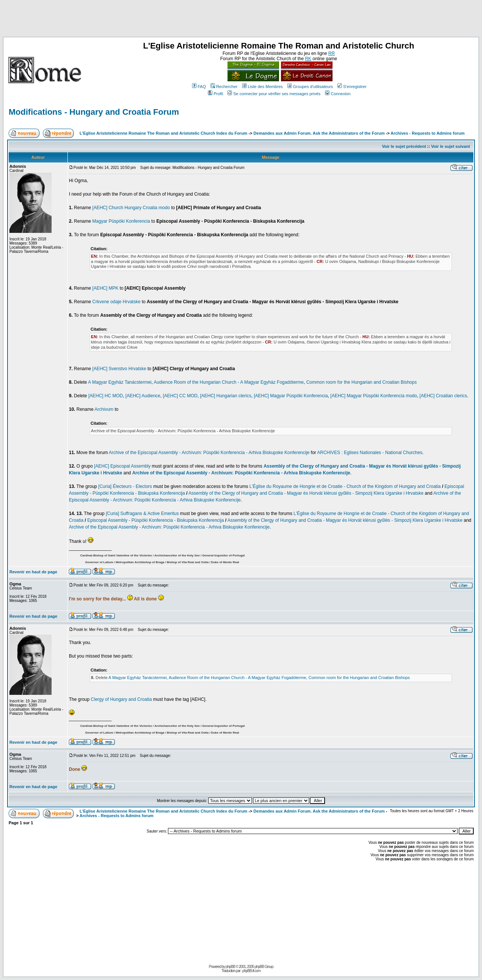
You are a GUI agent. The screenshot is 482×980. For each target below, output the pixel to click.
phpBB (230, 967)
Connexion (338, 94)
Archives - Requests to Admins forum (427, 133)
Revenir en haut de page (33, 572)
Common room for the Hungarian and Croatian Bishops (361, 382)
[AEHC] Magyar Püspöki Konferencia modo (374, 396)
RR (332, 53)
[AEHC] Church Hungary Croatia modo (131, 208)
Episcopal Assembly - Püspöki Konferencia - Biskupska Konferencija (156, 520)
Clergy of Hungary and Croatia (121, 699)
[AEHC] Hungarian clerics (226, 396)
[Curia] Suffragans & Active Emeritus (142, 514)
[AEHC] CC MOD (180, 396)
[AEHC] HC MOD (105, 396)
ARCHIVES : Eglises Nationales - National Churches (370, 453)
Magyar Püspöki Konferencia (121, 221)
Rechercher (224, 87)
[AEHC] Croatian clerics (443, 396)
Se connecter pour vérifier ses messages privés (274, 94)
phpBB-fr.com (251, 971)
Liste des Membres (262, 87)
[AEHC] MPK (105, 288)
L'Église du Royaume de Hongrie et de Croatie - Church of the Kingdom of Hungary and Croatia (345, 486)
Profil (215, 94)
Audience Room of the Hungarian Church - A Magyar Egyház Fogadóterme (229, 382)
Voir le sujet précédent (404, 146)
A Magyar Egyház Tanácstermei (120, 382)
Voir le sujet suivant (451, 146)
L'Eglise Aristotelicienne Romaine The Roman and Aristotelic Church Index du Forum (163, 133)
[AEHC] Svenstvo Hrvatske (119, 369)
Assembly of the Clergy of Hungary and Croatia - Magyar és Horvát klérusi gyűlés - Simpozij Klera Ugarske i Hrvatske (306, 493)
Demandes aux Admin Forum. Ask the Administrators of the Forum (319, 133)
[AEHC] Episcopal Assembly (122, 466)
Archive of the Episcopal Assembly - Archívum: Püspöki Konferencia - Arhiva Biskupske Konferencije (209, 453)
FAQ (199, 87)
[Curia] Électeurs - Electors (125, 486)
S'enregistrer (352, 87)
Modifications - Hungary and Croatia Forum (94, 112)
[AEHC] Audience (143, 396)
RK (308, 59)
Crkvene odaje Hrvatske (116, 302)
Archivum (104, 409)
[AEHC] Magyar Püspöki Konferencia (291, 396)
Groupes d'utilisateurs (310, 87)
